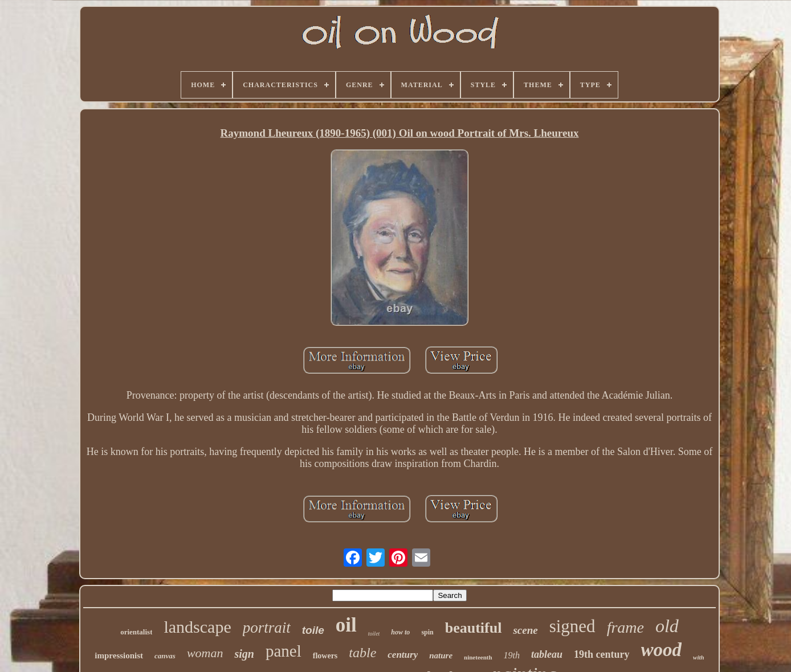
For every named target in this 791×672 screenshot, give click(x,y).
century (403, 655)
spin (427, 632)
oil (346, 625)
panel (284, 651)
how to (400, 632)
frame (625, 627)
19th (512, 655)
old (667, 626)
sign (244, 654)
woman (205, 653)
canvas (165, 656)
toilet (374, 634)
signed (572, 626)
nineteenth (478, 657)
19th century (602, 654)
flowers (325, 656)
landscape (197, 627)
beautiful (474, 628)
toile (313, 630)
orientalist (136, 632)
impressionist (119, 655)
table (362, 653)
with (699, 657)
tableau (547, 654)
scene (525, 630)
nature (441, 655)
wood (662, 650)
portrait (267, 628)
